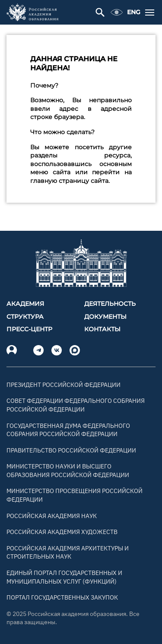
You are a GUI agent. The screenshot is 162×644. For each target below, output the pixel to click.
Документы (105, 317)
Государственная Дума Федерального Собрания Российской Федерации (68, 430)
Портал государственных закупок (62, 597)
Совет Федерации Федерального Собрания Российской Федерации (76, 405)
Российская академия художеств (62, 532)
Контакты (102, 329)
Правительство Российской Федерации (71, 450)
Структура (25, 317)
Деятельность (110, 304)
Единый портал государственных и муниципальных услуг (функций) (64, 577)
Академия (25, 304)
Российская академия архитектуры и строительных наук (68, 553)
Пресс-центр (29, 329)
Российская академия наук (52, 516)
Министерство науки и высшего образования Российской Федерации (68, 471)
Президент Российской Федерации (64, 385)
